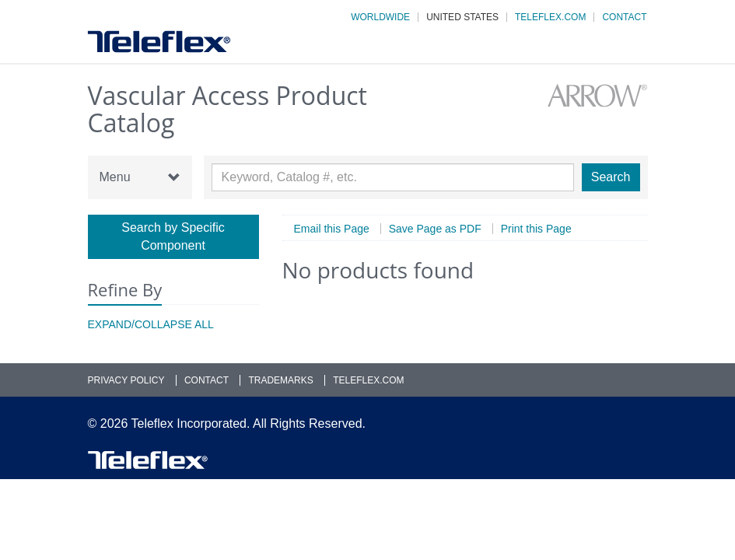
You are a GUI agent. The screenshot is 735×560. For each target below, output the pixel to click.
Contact (624, 17)
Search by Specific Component (173, 236)
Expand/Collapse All (151, 324)
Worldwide (380, 17)
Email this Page (332, 229)
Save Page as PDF (435, 229)
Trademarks (280, 380)
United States (462, 17)
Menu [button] (140, 177)
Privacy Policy (126, 380)
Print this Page (536, 229)
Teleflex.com (550, 17)
